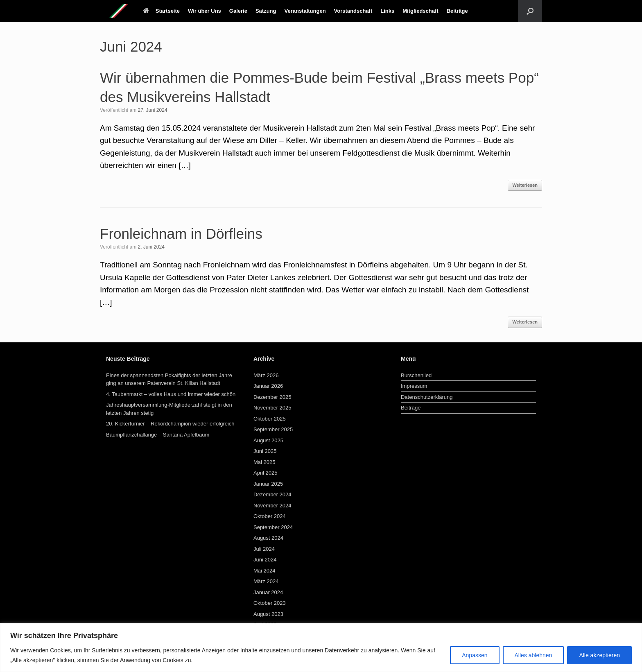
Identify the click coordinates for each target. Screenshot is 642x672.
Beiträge (457, 11)
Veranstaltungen (305, 11)
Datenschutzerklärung (427, 397)
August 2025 (268, 440)
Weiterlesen (525, 185)
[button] (530, 11)
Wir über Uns (205, 11)
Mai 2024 (264, 571)
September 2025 (273, 429)
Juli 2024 (264, 549)
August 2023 (268, 614)
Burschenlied (416, 375)
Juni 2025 (265, 451)
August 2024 (268, 538)
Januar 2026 (268, 386)
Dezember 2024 (272, 494)
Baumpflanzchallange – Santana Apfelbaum (158, 435)
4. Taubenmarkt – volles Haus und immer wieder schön (171, 394)
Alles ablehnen (533, 655)
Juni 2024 (265, 560)
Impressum (414, 386)
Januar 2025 (268, 484)
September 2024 (273, 527)
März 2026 (266, 375)
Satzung (266, 11)
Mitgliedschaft (420, 11)
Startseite (162, 11)
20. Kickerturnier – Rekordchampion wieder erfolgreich (170, 424)
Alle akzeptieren (599, 655)
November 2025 (272, 408)
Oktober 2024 (270, 516)
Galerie (238, 11)
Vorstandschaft (353, 11)
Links (387, 11)
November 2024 (272, 506)
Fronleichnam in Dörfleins (181, 234)
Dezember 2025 (272, 397)
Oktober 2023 (270, 603)
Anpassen (475, 655)
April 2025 (266, 473)
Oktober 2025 (270, 419)
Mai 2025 (264, 462)
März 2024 (266, 581)
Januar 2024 (268, 592)
